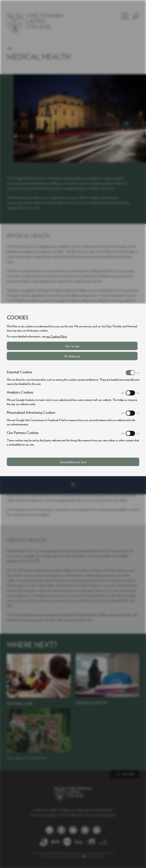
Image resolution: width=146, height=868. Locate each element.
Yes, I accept (72, 346)
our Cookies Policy (57, 336)
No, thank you (72, 356)
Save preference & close (73, 462)
